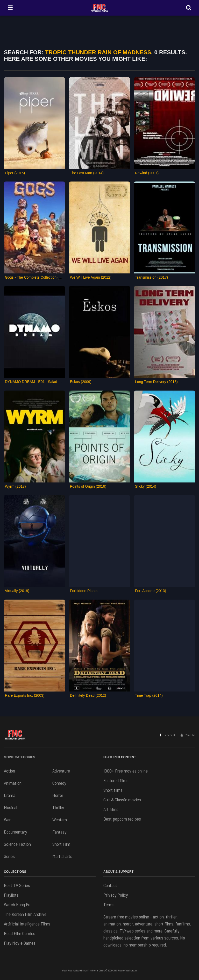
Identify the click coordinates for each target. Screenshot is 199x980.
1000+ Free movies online (126, 771)
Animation (13, 783)
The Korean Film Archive (25, 914)
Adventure (61, 771)
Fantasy (59, 832)
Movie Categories (19, 757)
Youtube (188, 735)
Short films (113, 790)
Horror (58, 795)
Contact (110, 885)
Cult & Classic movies (122, 800)
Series (9, 856)
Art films (111, 809)
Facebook (168, 735)
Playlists (11, 895)
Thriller (58, 807)
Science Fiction (17, 844)
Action (9, 771)
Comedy (59, 783)
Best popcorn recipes (122, 819)
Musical (10, 807)
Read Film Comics (20, 933)
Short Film (61, 844)
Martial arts (62, 856)
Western (60, 820)
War (7, 820)
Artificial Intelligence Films (27, 924)
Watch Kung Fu (17, 904)
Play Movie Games (20, 943)
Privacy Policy (116, 895)
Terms (109, 904)
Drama (10, 795)
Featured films (116, 780)
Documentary (15, 832)
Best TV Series (17, 885)
